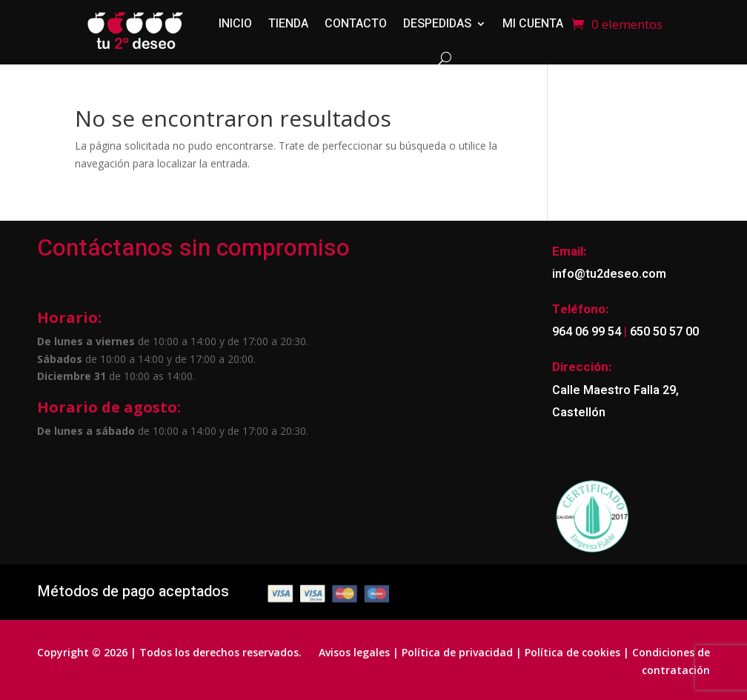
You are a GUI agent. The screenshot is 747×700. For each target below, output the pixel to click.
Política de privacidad (457, 652)
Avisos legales (354, 652)
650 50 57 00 (663, 332)
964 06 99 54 (587, 332)
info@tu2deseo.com (609, 274)
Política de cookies (572, 652)
